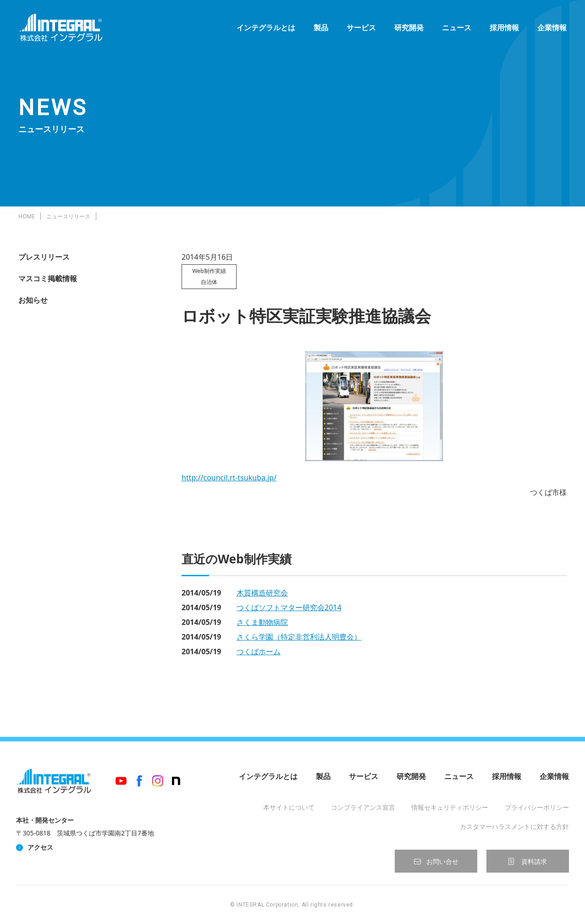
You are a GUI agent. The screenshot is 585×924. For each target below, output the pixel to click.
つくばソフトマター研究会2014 (289, 607)
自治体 (209, 282)
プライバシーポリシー (537, 807)
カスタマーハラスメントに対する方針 (514, 827)
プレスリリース (44, 257)
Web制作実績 (209, 271)
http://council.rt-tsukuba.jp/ (229, 478)
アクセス (40, 847)
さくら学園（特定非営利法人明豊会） (299, 637)
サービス (361, 28)
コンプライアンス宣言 (363, 807)
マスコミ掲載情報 (48, 278)
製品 (321, 28)
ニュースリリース (68, 216)
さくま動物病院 (262, 622)
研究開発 (409, 28)
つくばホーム (259, 651)
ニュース (457, 28)
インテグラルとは (266, 28)
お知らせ (33, 300)
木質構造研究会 (262, 593)
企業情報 (552, 28)
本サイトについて (289, 807)
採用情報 (504, 28)
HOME (27, 216)
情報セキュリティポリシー (450, 807)
